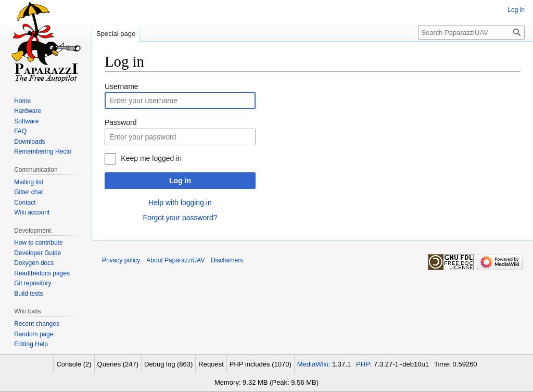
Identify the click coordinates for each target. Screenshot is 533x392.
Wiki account (32, 212)
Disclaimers (227, 260)
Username (122, 86)
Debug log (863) (168, 364)
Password (120, 122)
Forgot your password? (180, 218)
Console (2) (74, 364)
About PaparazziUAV (175, 260)
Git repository (33, 283)
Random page (34, 334)
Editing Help (31, 344)
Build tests (28, 294)
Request (211, 364)
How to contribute (38, 243)
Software (26, 121)
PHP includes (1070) (261, 364)
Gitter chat (28, 192)
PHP (363, 364)
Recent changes (37, 324)
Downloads (29, 142)
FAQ (20, 131)
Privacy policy (121, 260)
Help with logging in (180, 203)
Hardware (28, 111)
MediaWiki (313, 364)
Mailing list (29, 182)
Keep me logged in (151, 158)
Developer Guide (37, 253)
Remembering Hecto (43, 151)
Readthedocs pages (42, 273)
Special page (116, 34)
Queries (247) (118, 364)
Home (22, 101)
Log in (180, 181)
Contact (25, 203)
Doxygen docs (34, 263)
